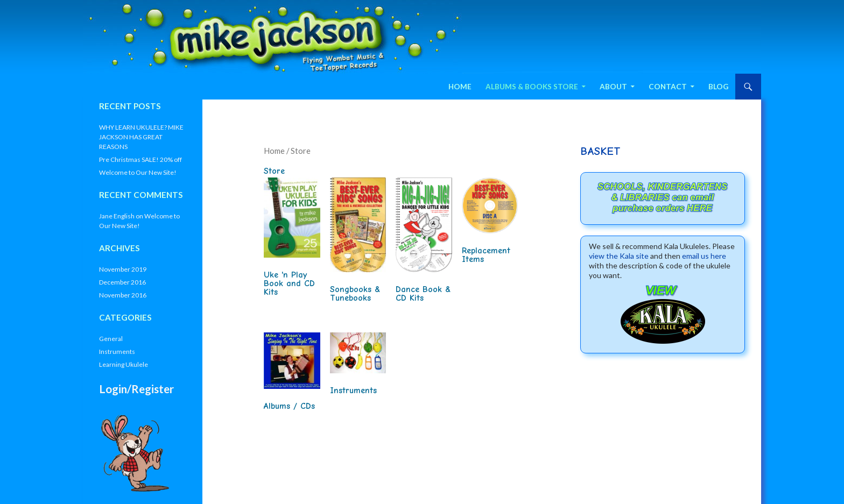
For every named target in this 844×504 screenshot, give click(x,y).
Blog (718, 87)
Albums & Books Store (532, 87)
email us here (704, 256)
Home (460, 87)
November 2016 (123, 295)
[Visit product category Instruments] (358, 366)
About (613, 87)
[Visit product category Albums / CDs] (292, 374)
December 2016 (122, 282)
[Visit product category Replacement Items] (490, 223)
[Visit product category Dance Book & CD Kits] (424, 242)
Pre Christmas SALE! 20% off (140, 159)
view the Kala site (619, 256)
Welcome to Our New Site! (138, 172)
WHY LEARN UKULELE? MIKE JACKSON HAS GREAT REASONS (141, 137)
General (111, 339)
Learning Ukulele (124, 364)
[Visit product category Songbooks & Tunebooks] (358, 242)
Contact (668, 87)
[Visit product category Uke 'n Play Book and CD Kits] (292, 239)
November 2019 (123, 269)
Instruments (117, 352)
